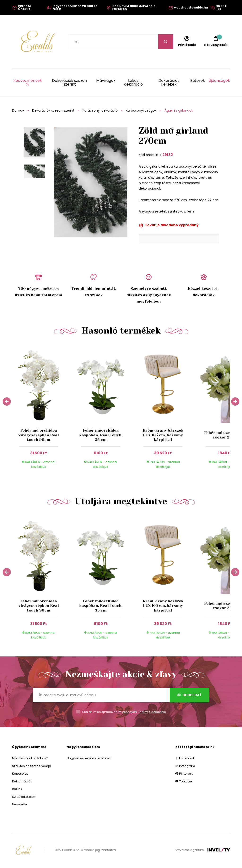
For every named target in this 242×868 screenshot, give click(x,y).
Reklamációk (22, 781)
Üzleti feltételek (24, 797)
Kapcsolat (20, 774)
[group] (43, 410)
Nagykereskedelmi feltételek (89, 758)
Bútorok (198, 81)
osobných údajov (135, 712)
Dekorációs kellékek (169, 82)
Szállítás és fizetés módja (32, 766)
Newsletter (20, 804)
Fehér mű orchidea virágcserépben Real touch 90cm (38, 435)
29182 (168, 155)
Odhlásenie (157, 712)
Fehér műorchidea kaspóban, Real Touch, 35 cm (101, 435)
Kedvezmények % (28, 82)
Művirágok (106, 81)
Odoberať (189, 695)
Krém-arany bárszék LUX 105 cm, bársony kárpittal (163, 435)
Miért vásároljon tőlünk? (30, 758)
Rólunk (17, 789)
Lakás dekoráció (133, 82)
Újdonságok (219, 81)
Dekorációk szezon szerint (69, 82)
